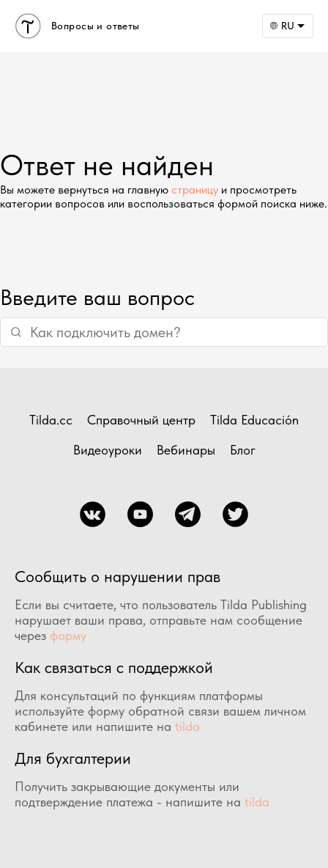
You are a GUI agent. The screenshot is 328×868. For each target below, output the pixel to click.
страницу (195, 190)
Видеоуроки (108, 450)
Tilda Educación (254, 420)
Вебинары (186, 450)
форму (68, 635)
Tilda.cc (51, 420)
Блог (243, 450)
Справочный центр (141, 420)
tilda (187, 726)
